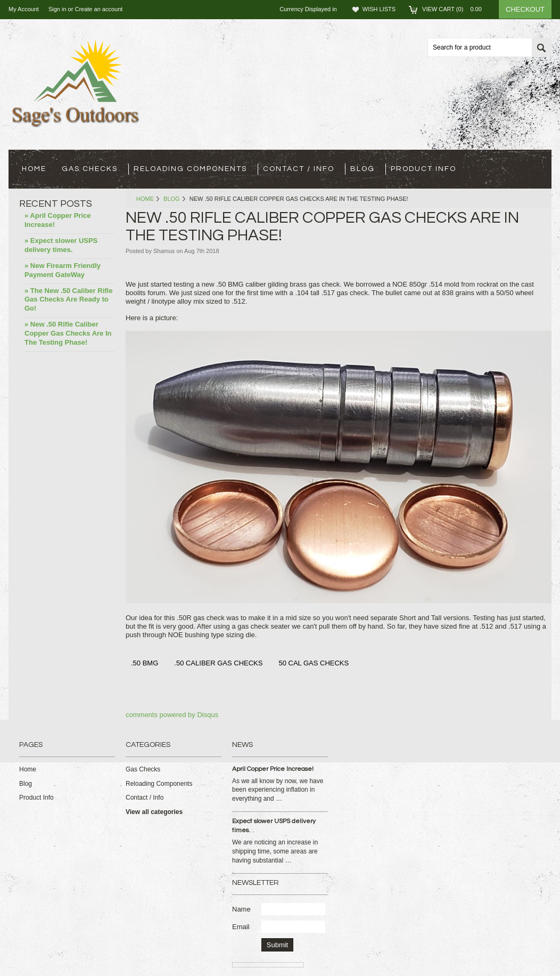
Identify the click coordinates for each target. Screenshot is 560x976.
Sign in (57, 9)
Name (241, 909)
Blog (172, 199)
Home (145, 199)
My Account (24, 9)
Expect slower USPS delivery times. (274, 826)
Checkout (525, 9)
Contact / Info (299, 169)
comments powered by (172, 715)
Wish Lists (379, 9)
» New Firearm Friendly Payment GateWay (63, 270)
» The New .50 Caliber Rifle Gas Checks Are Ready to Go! (68, 300)
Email (241, 927)
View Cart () (455, 9)
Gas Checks (90, 169)
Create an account (98, 9)
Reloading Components (190, 169)
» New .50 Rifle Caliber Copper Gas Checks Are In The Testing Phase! (68, 333)
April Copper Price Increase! (273, 769)
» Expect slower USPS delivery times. (61, 245)
